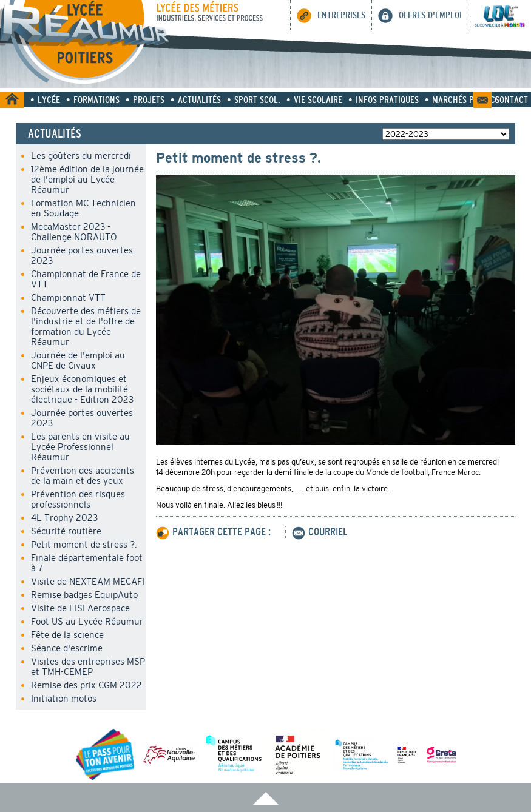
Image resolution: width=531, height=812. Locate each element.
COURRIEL (320, 532)
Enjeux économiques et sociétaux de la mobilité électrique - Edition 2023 (82, 389)
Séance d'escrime (67, 648)
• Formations (93, 99)
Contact (511, 99)
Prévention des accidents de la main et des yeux (83, 475)
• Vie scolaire (314, 99)
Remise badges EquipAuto (84, 595)
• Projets (145, 99)
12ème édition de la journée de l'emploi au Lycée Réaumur (87, 179)
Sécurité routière (66, 531)
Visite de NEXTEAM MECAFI (88, 581)
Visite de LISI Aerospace (80, 608)
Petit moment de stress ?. (84, 544)
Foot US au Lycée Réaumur (87, 621)
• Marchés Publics (462, 99)
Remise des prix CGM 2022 (86, 685)
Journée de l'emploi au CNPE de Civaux (78, 360)
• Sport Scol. (254, 99)
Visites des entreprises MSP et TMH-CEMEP (88, 666)
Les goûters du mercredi (81, 156)
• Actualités (196, 99)
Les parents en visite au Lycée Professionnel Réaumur (80, 447)
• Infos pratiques (384, 99)
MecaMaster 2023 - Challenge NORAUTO (74, 232)
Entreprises (331, 16)
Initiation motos (64, 698)
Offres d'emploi (420, 15)
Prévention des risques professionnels (78, 499)
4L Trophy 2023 (64, 518)
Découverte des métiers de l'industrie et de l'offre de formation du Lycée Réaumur (86, 326)
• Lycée (45, 99)
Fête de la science (67, 635)
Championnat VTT (68, 297)
